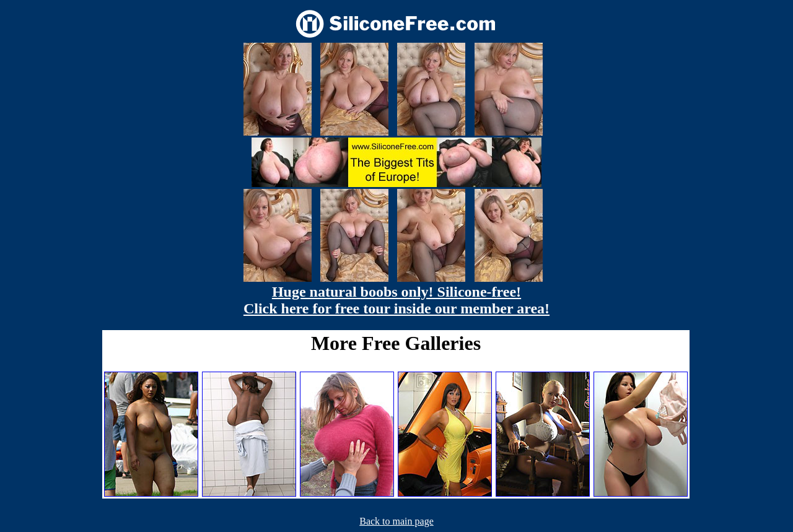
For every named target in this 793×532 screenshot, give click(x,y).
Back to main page (396, 521)
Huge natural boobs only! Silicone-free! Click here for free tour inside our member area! (396, 300)
